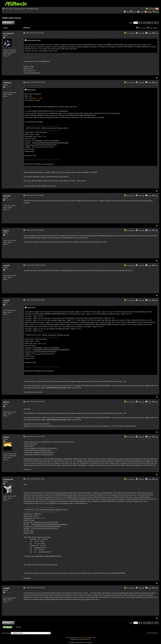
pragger (7, 588)
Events (141, 12)
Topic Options (153, 28)
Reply (156, 33)
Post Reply (8, 23)
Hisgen (7, 437)
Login (157, 12)
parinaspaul (9, 33)
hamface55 (9, 479)
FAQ (128, 12)
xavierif (7, 266)
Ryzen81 (8, 196)
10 (155, 23)
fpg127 (7, 231)
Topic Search (141, 28)
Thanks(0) (140, 33)
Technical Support (20, 9)
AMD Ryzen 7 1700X (36, 98)
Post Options (129, 33)
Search (134, 12)
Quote (150, 33)
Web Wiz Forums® (82, 638)
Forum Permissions (153, 633)
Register (150, 12)
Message (27, 28)
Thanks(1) (140, 300)
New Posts (152, 9)
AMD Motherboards (33, 9)
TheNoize (8, 83)
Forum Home (9, 9)
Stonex (7, 402)
